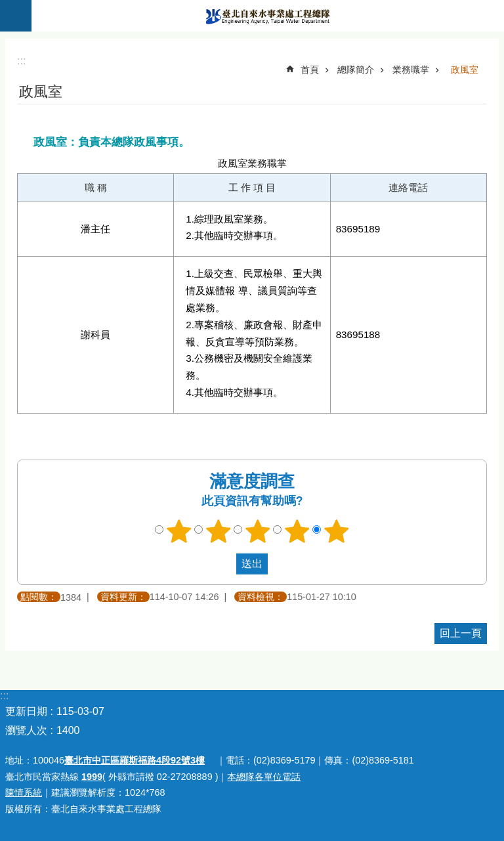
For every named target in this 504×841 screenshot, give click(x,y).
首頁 (310, 70)
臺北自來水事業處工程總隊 (268, 16)
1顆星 (179, 531)
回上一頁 (461, 633)
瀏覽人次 (26, 730)
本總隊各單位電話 (264, 777)
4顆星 (297, 531)
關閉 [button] (16, 16)
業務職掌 (411, 70)
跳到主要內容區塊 (7, 7)
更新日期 (26, 711)
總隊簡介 (356, 70)
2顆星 (219, 531)
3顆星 (258, 531)
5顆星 (337, 531)
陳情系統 (24, 792)
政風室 (465, 70)
